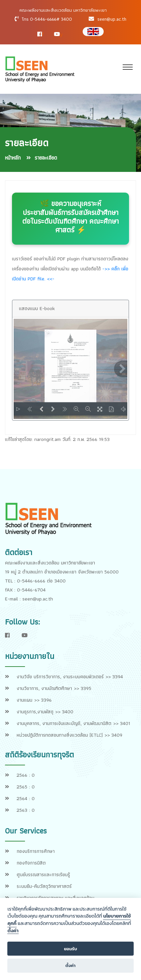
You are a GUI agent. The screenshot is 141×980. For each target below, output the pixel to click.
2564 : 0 (26, 798)
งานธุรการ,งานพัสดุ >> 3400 (45, 712)
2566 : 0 (26, 775)
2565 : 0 (26, 787)
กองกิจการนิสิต (31, 863)
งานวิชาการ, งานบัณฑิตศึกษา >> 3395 (54, 688)
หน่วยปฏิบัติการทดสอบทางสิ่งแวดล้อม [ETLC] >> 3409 (69, 735)
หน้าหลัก (13, 158)
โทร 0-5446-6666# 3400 (47, 19)
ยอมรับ (70, 949)
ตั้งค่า (13, 931)
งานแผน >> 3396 (34, 700)
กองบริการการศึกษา (36, 851)
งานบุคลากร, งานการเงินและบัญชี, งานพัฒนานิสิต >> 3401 (73, 723)
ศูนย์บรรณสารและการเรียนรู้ (43, 875)
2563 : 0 (26, 810)
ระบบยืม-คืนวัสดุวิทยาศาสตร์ (44, 886)
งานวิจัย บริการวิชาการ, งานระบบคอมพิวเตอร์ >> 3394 (70, 677)
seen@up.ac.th (112, 19)
